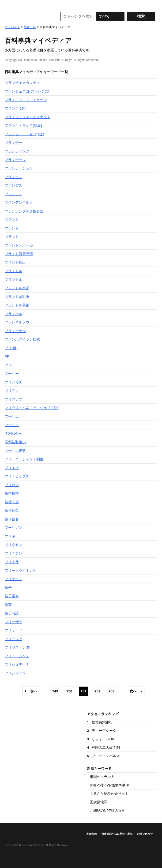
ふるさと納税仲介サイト (109, 794)
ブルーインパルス (103, 756)
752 (97, 691)
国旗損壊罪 (99, 802)
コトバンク (28, 16)
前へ (34, 691)
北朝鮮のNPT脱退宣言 (107, 810)
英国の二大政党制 (103, 747)
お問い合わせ (145, 834)
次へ (133, 691)
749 (55, 691)
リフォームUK (101, 739)
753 (111, 691)
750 (69, 691)
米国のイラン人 (102, 777)
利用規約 (92, 834)
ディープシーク (102, 731)
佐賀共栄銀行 (100, 722)
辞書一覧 (30, 27)
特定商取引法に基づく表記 (117, 834)
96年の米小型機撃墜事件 (109, 785)
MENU (9, 5)
